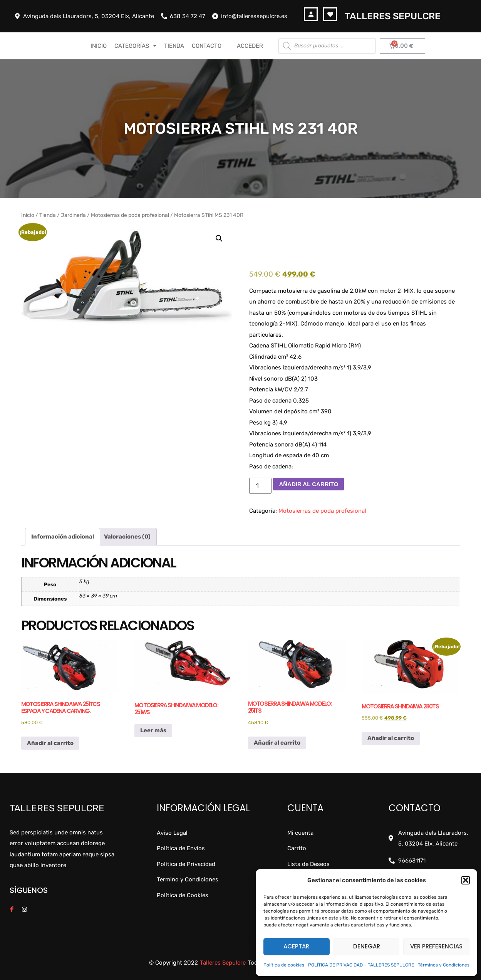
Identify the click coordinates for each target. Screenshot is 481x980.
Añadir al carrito (308, 484)
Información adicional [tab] (63, 537)
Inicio (28, 215)
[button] (466, 880)
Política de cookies (284, 965)
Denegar (367, 946)
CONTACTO (207, 46)
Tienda (48, 215)
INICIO (99, 46)
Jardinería (73, 215)
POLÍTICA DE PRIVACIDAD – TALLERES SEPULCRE (361, 965)
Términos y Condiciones (444, 965)
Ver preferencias (436, 946)
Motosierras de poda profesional (130, 215)
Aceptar (296, 946)
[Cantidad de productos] (260, 486)
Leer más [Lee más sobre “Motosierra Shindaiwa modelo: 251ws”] (153, 730)
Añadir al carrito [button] (50, 743)
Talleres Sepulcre (393, 16)
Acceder (250, 46)
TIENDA (174, 46)
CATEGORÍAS (135, 46)
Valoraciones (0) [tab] (127, 537)
